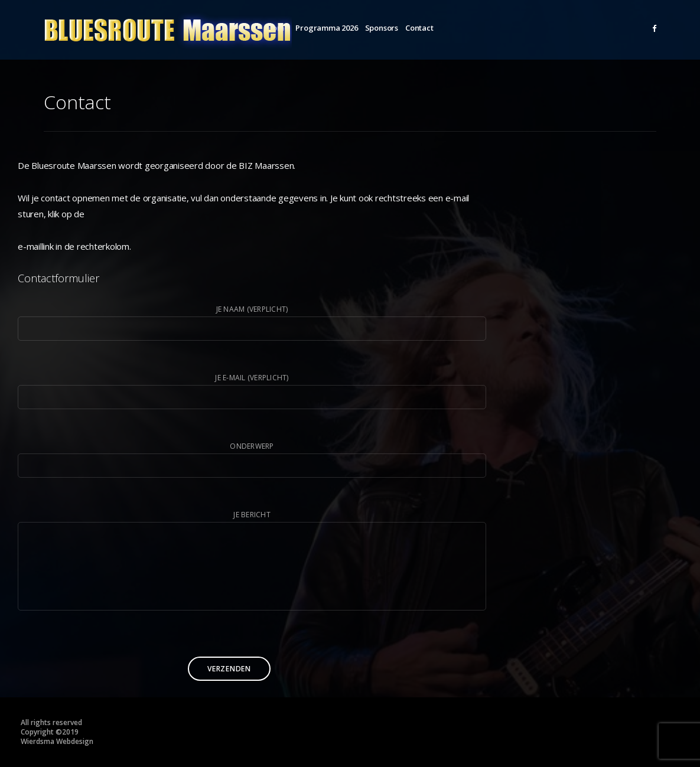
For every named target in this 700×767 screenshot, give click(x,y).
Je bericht (252, 562)
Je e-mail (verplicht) (252, 391)
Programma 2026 (326, 28)
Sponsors (382, 28)
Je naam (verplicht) (252, 322)
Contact (419, 28)
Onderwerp (252, 459)
